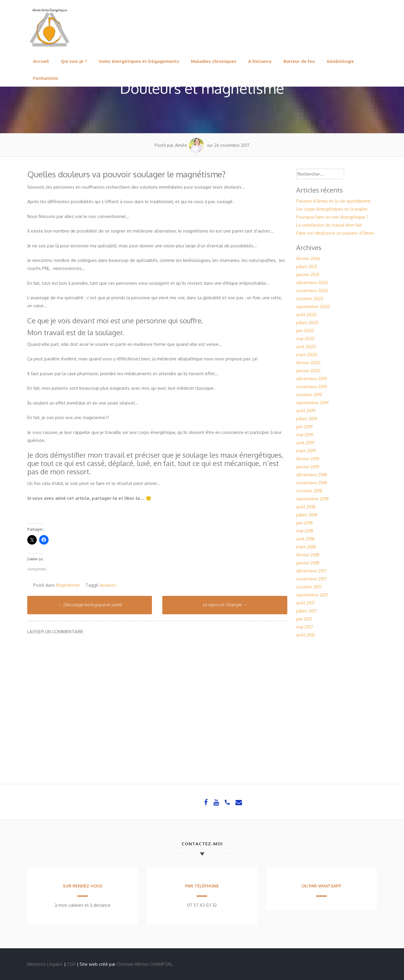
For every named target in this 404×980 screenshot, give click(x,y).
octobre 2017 (309, 587)
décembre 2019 (312, 379)
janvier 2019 (308, 467)
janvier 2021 (308, 275)
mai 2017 (305, 627)
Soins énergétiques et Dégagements (139, 61)
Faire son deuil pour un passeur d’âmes (335, 233)
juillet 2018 (307, 515)
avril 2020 (306, 347)
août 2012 (306, 635)
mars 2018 (306, 547)
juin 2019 (304, 427)
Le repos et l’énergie (225, 605)
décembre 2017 (311, 571)
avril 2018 (305, 539)
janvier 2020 (308, 371)
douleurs (108, 585)
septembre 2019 (312, 403)
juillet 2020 (307, 323)
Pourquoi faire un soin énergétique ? (332, 217)
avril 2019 (305, 443)
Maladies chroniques (214, 61)
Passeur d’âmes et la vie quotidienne (333, 201)
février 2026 (308, 258)
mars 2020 (307, 355)
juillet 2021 (307, 267)
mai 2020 (305, 339)
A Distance (260, 61)
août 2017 (306, 603)
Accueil (41, 61)
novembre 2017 (311, 579)
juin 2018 (304, 523)
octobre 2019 (309, 395)
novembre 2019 (312, 387)
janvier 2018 (308, 563)
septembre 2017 (312, 595)
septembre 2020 (313, 307)
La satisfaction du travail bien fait (329, 225)
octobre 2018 (309, 491)
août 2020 (306, 315)
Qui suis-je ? (74, 61)
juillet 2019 (307, 419)
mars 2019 (306, 451)
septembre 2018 (312, 499)
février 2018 (308, 555)
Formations (46, 78)
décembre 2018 (312, 475)
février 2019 (308, 459)
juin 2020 (305, 331)
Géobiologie (340, 61)
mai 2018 (305, 531)
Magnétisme (68, 585)
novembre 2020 (312, 291)
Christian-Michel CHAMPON (144, 964)
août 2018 (306, 507)
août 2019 (306, 411)
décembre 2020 (312, 283)
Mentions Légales (45, 964)
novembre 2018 (312, 483)
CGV (71, 964)
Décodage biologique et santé (90, 605)
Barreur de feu (299, 61)
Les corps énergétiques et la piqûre (332, 209)
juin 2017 (304, 619)
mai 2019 (305, 435)
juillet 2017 (307, 611)
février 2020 (308, 363)
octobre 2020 (310, 299)
